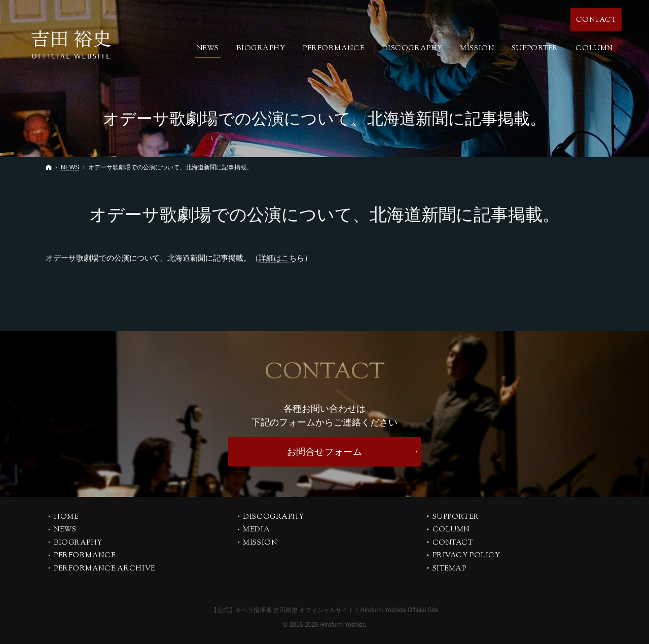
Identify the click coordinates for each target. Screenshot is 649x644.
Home (66, 518)
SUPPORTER (456, 518)
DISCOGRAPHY (273, 518)
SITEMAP (449, 569)
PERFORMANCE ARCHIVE (104, 569)
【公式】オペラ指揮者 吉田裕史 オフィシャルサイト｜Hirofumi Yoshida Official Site (325, 610)
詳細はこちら (281, 258)
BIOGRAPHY (78, 544)
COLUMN (451, 530)
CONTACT (453, 544)
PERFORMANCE (84, 556)
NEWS (65, 530)
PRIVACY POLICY (466, 556)
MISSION (260, 544)
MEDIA (256, 530)
